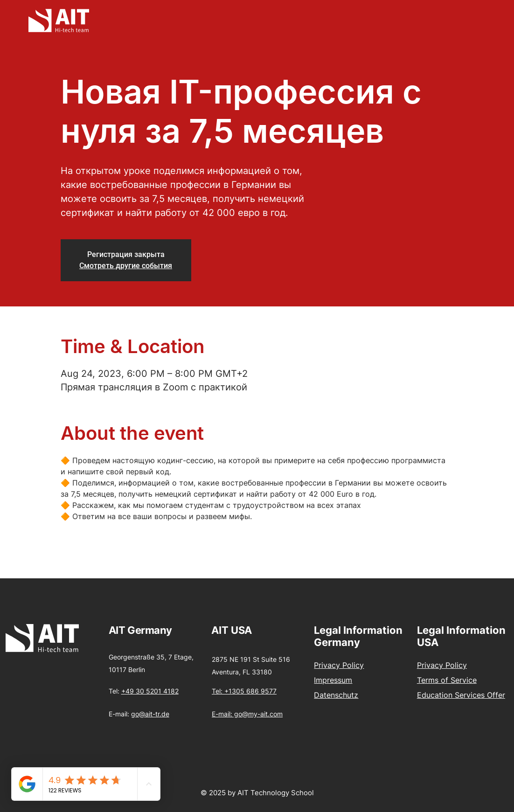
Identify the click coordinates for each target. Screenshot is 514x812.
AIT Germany (140, 630)
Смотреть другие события (126, 266)
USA (241, 630)
